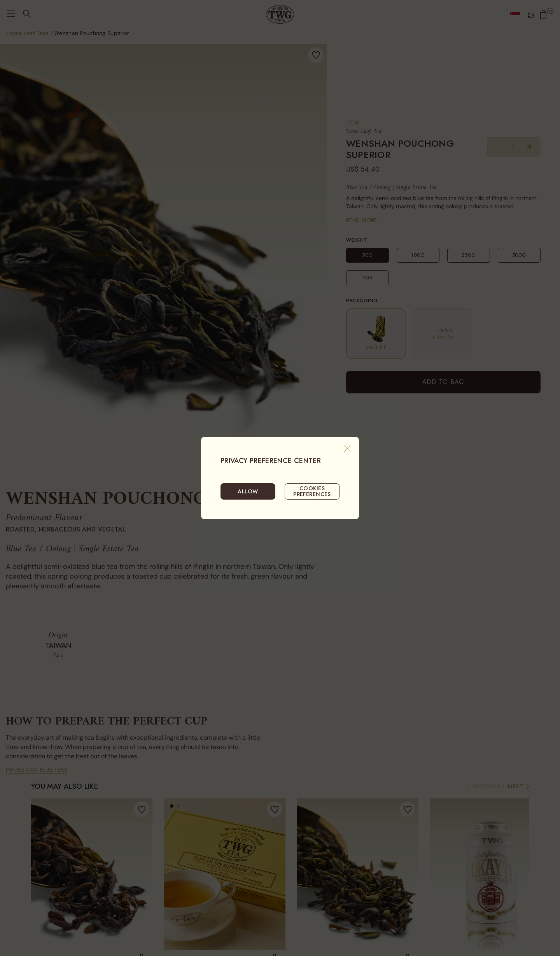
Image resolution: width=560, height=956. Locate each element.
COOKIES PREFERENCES (312, 491)
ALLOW (248, 491)
